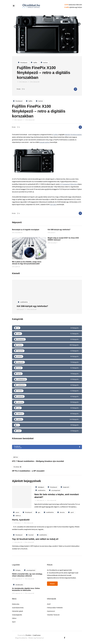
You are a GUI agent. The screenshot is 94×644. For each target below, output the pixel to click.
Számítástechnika (18, 608)
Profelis (28, 635)
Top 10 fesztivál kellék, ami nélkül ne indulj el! (35, 539)
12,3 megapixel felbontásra (69, 184)
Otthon (14, 618)
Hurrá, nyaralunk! (21, 520)
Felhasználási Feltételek (55, 608)
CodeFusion (37, 635)
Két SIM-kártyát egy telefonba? (59, 230)
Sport (14, 622)
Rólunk (52, 584)
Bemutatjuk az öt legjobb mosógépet (26, 230)
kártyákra (53, 204)
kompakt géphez (45, 142)
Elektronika (16, 604)
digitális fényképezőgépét (73, 135)
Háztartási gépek (18, 611)
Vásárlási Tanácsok (53, 615)
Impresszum (51, 611)
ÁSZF (49, 604)
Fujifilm (55, 135)
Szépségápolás (17, 615)
